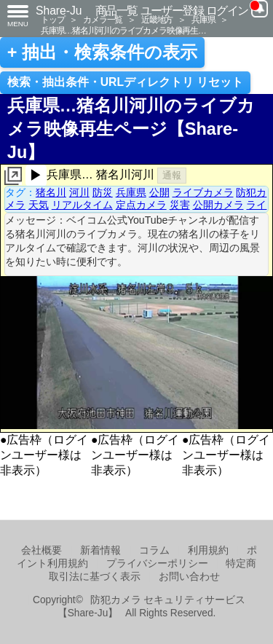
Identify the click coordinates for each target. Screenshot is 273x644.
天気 (39, 205)
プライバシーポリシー (157, 563)
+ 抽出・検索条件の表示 (102, 52)
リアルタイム (82, 205)
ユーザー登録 (172, 11)
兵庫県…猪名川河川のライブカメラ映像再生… (123, 30)
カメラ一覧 (103, 19)
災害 (180, 205)
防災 (103, 192)
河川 (79, 192)
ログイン (227, 11)
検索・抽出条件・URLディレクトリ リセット (126, 82)
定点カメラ (141, 205)
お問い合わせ (189, 577)
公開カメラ (218, 205)
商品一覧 (116, 11)
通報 (172, 175)
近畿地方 (157, 19)
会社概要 (41, 550)
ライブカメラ (203, 192)
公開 (159, 192)
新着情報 (100, 550)
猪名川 (51, 192)
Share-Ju (59, 11)
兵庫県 (203, 19)
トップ (52, 19)
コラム (154, 550)
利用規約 (208, 550)
